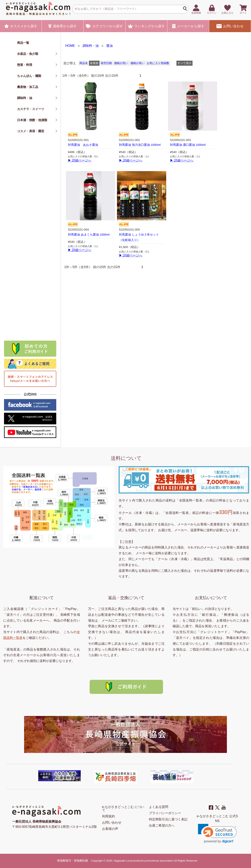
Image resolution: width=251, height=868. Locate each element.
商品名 (84, 63)
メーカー (188, 26)
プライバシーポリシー (165, 813)
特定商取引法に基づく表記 (168, 819)
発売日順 (106, 63)
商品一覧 (23, 43)
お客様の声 (110, 829)
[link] (217, 834)
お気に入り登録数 (158, 63)
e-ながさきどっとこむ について (123, 808)
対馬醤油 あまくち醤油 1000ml (89, 235)
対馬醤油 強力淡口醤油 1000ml (140, 145)
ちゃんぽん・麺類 (29, 76)
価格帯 (63, 26)
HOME (70, 46)
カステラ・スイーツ (31, 109)
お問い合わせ (230, 26)
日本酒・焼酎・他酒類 (32, 120)
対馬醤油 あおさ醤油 (83, 145)
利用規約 (109, 816)
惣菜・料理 (25, 65)
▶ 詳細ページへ (80, 160)
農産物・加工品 (28, 87)
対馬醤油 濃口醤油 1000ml (188, 145)
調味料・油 (25, 98)
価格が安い (121, 63)
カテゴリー (104, 26)
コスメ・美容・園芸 (31, 131)
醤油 (110, 46)
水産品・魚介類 (28, 54)
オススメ (21, 26)
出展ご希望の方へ (162, 826)
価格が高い (137, 63)
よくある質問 (159, 807)
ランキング (146, 26)
